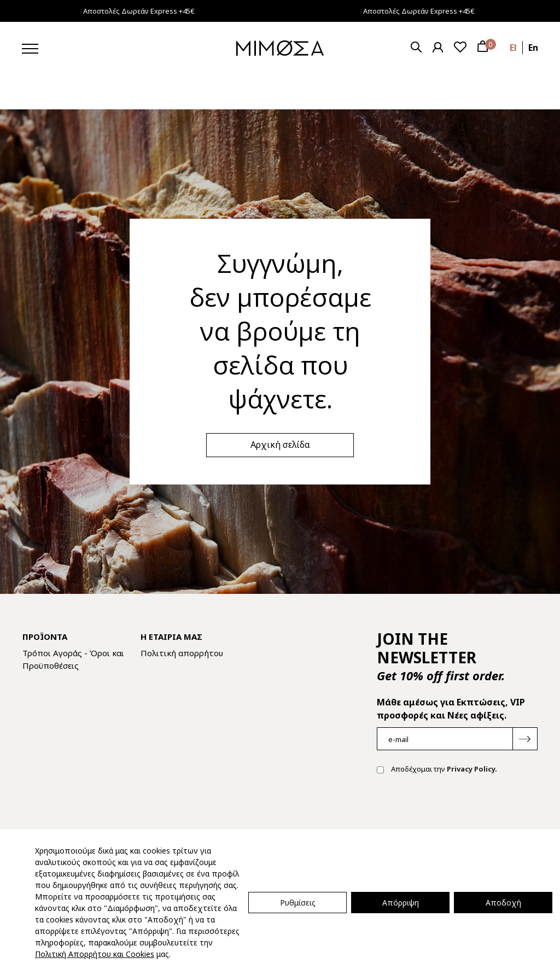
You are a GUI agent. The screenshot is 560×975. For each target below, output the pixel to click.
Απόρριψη (401, 903)
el (513, 48)
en (533, 48)
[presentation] (460, 818)
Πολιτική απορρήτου (182, 653)
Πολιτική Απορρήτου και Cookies (95, 954)
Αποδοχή (503, 903)
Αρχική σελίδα (280, 445)
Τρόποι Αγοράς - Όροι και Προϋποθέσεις (73, 659)
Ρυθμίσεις (298, 903)
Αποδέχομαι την (437, 770)
